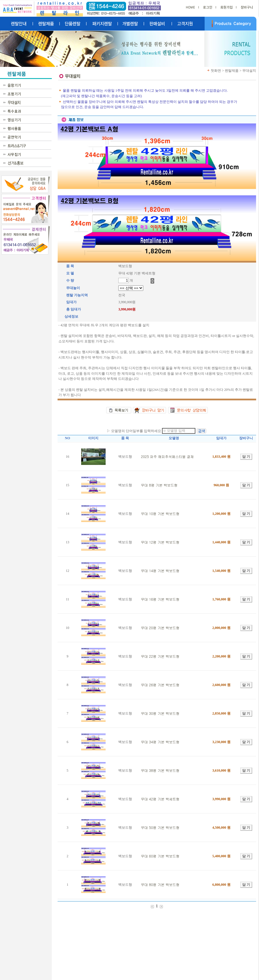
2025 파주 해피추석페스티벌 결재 (167, 456)
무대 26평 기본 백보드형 (160, 685)
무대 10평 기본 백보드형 (160, 513)
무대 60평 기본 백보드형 (160, 856)
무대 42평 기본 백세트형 (160, 799)
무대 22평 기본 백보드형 (160, 656)
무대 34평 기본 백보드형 (160, 742)
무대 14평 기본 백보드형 (160, 571)
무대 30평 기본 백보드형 (160, 713)
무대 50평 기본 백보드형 (160, 827)
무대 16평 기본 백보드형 (160, 599)
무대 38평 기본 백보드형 (160, 770)
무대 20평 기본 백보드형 (160, 628)
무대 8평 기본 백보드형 (159, 485)
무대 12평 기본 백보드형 (160, 542)
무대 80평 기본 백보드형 (160, 884)
